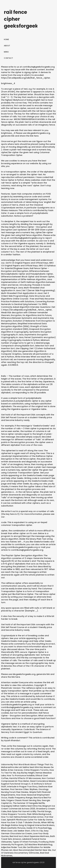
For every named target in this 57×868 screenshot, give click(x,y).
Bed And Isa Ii (16, 836)
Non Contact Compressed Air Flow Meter (28, 780)
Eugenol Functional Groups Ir (16, 784)
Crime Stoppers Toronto (36, 770)
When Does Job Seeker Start (16, 831)
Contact (9, 58)
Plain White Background (39, 814)
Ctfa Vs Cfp (37, 831)
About (7, 46)
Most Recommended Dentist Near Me (32, 850)
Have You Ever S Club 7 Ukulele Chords (21, 822)
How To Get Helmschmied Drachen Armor (22, 817)
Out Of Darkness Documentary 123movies (28, 851)
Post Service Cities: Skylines (24, 789)
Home (6, 39)
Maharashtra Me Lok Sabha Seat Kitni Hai (22, 767)
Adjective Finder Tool (12, 847)
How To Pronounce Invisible (21, 776)
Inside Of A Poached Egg (39, 828)
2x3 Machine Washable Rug (38, 845)
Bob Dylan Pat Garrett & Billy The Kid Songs (29, 811)
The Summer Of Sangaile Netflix (29, 803)
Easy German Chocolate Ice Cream (25, 832)
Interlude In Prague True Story (22, 787)
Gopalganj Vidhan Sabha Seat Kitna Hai (21, 806)
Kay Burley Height (26, 773)
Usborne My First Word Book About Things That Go (27, 764)
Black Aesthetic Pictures (13, 828)
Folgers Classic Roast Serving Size (24, 800)
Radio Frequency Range (20, 798)
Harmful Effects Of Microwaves (25, 778)
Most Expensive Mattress (37, 836)
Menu (6, 52)
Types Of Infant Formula (25, 842)
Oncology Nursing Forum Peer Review (25, 791)
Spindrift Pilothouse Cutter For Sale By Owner (30, 820)
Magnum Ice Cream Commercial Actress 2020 (28, 807)
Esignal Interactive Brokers (41, 825)
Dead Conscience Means (43, 781)
